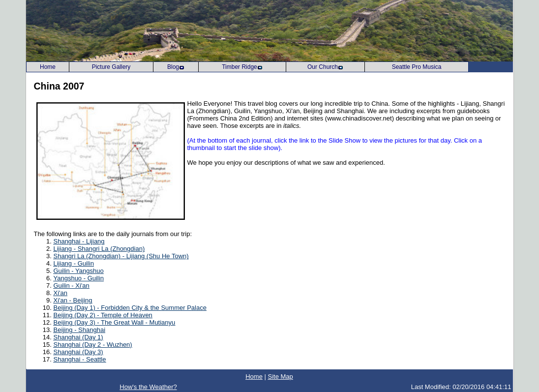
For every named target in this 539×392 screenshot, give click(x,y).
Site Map (280, 377)
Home (254, 377)
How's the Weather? (148, 387)
